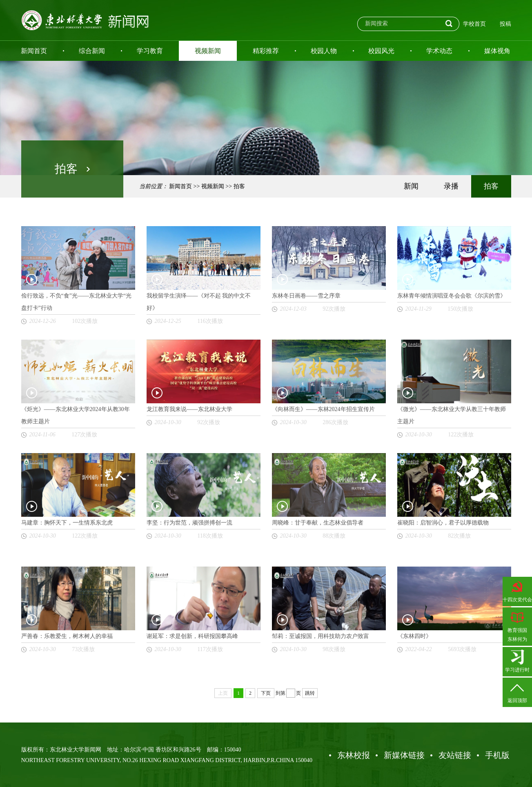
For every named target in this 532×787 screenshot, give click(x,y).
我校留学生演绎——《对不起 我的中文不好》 (199, 302)
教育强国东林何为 (517, 626)
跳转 (310, 693)
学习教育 (150, 51)
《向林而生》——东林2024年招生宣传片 (323, 409)
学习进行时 (517, 661)
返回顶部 (517, 691)
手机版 (497, 755)
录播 (451, 186)
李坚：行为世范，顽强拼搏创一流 (189, 523)
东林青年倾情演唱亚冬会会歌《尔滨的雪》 (452, 296)
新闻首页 (34, 51)
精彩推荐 (266, 51)
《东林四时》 (414, 636)
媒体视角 (497, 51)
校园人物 (324, 51)
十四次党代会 (517, 591)
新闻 (411, 186)
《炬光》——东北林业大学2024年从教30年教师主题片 (76, 415)
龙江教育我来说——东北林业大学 (189, 409)
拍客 (239, 186)
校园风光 (381, 51)
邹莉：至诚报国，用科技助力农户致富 (321, 636)
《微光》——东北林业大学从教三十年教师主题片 (452, 415)
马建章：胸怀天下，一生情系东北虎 (67, 523)
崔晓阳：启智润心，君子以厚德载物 (443, 523)
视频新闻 (208, 51)
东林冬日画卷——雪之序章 (306, 296)
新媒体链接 (404, 755)
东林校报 (354, 755)
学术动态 (439, 51)
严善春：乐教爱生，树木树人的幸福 (67, 636)
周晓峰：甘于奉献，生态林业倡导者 (318, 523)
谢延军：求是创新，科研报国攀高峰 (192, 636)
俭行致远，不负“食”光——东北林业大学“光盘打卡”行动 (77, 302)
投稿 (505, 24)
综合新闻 (92, 51)
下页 (266, 693)
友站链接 (455, 755)
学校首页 (474, 24)
